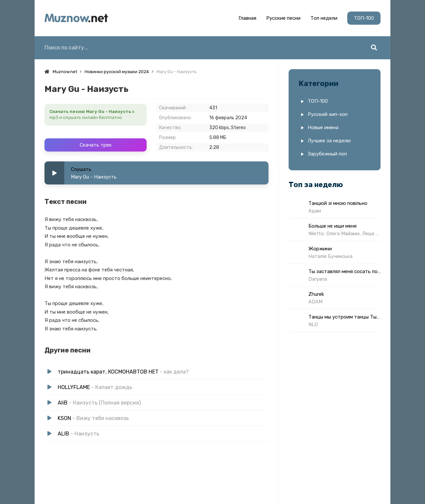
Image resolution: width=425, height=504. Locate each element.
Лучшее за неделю (329, 141)
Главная (247, 18)
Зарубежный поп (327, 154)
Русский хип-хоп (328, 114)
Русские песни (283, 18)
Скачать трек (96, 145)
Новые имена (323, 127)
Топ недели (324, 18)
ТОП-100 (364, 18)
